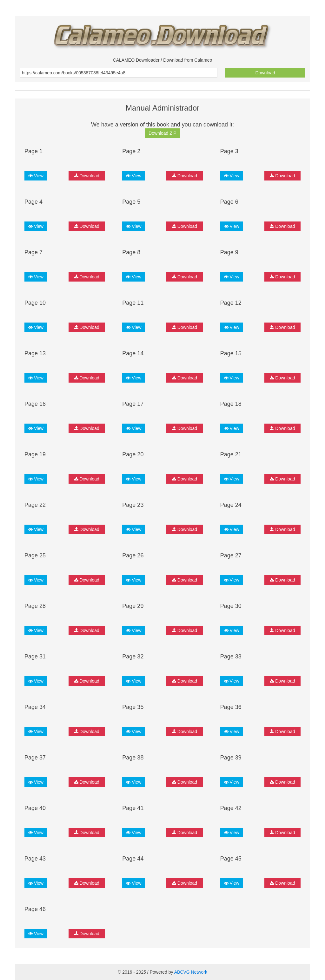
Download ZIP (162, 133)
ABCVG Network (191, 972)
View (36, 176)
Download (265, 73)
